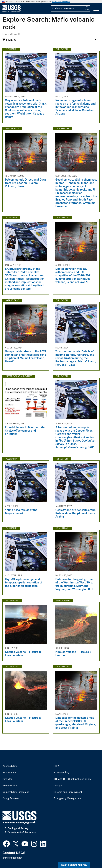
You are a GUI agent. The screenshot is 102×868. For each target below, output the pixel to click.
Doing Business (11, 798)
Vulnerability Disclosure (16, 792)
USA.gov (58, 786)
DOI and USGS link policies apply (72, 779)
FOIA (56, 766)
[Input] (71, 8)
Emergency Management (68, 798)
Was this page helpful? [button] (74, 865)
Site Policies (9, 773)
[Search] (87, 8)
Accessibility (10, 766)
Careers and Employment (68, 792)
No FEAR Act (10, 786)
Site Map (7, 779)
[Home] (12, 11)
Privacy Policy (61, 773)
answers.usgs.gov (12, 858)
